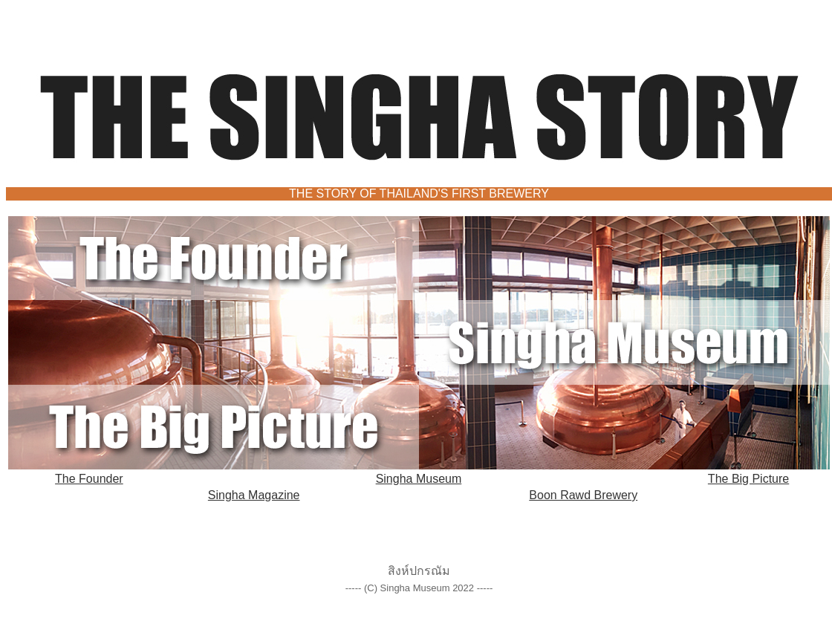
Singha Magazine (254, 495)
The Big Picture (748, 479)
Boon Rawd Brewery (583, 495)
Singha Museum (419, 479)
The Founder (89, 479)
